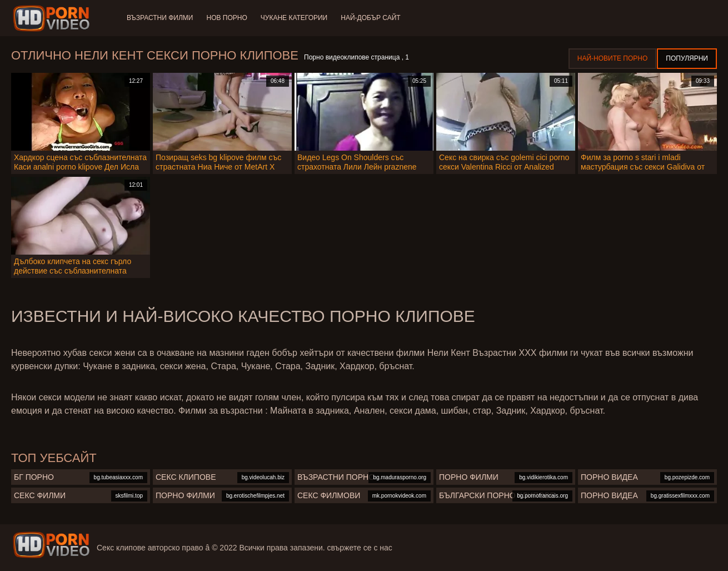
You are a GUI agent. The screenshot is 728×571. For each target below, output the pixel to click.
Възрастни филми (160, 18)
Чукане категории (294, 18)
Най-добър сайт (370, 18)
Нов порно (226, 18)
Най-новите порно (613, 58)
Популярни (687, 58)
